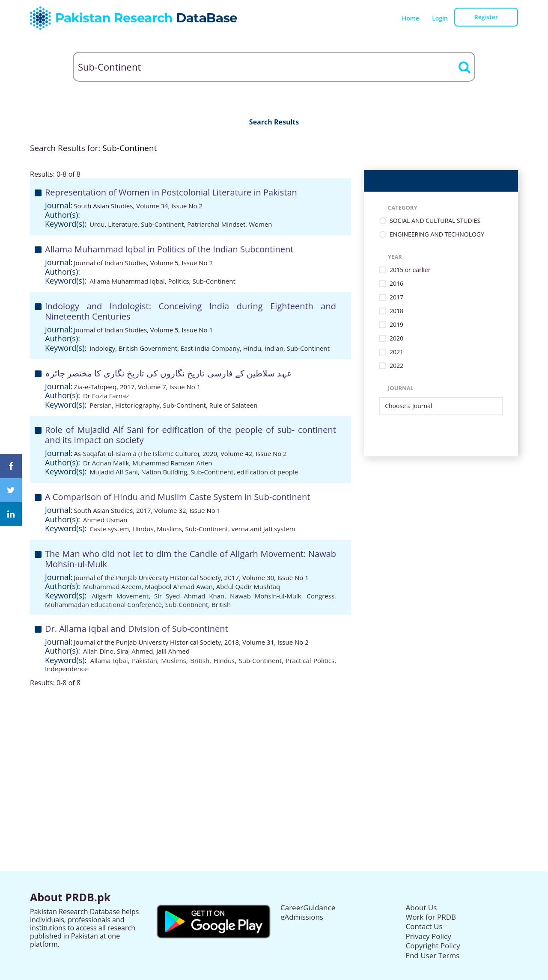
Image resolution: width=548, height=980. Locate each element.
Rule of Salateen (234, 405)
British (221, 604)
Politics (179, 281)
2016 (396, 284)
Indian (274, 348)
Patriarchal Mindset (216, 224)
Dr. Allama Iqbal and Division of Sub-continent (137, 629)
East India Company (210, 348)
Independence (66, 669)
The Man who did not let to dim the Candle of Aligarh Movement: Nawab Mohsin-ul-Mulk (191, 559)
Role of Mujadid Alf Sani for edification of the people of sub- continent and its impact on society (191, 435)
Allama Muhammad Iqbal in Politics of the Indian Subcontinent (169, 249)
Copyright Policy (433, 946)
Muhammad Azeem (112, 586)
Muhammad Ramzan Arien (172, 463)
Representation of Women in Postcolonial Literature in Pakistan (171, 192)
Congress (320, 596)
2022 (396, 366)
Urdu (97, 224)
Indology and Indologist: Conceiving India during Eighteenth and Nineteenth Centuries (191, 311)
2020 (396, 339)
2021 (396, 352)
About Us (421, 907)
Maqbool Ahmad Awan (179, 586)
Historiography (137, 405)
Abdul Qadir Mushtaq (248, 586)
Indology (102, 348)
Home (411, 18)
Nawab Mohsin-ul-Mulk (266, 596)
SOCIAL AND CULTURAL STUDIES (435, 221)
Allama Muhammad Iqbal (127, 281)
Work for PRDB (431, 917)
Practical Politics (310, 660)
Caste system (109, 529)
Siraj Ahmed (135, 651)
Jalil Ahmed (173, 651)
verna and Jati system (264, 529)
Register (486, 17)
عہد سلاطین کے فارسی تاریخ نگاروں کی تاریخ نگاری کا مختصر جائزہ (168, 373)
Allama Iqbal (109, 660)
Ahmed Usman (105, 520)
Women (260, 224)
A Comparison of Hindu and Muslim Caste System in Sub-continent (177, 497)
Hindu (252, 348)
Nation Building (164, 472)
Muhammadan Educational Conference (103, 604)
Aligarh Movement (120, 596)
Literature (123, 224)
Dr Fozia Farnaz (106, 396)
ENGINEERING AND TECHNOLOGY (437, 235)
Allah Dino (98, 651)
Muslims (169, 529)
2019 (396, 325)
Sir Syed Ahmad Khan (189, 596)
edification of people (267, 472)
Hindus (143, 529)
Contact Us (424, 926)
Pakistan (144, 660)
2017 (396, 298)
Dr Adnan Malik (106, 463)
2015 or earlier (410, 270)
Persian (101, 405)
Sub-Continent (162, 224)
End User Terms (433, 955)
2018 (396, 311)
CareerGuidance (308, 907)
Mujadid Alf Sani (114, 472)
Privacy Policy (429, 936)
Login (440, 18)
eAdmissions (302, 917)
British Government (148, 348)
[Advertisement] (274, 747)
